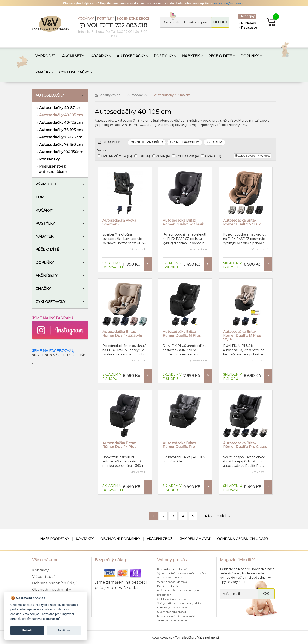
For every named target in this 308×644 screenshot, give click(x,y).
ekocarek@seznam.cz (230, 3)
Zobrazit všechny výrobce (252, 156)
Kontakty (85, 539)
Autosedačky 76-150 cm (61, 145)
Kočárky (44, 210)
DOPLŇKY (250, 56)
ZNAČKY (43, 72)
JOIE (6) (144, 156)
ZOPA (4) (163, 156)
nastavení (53, 619)
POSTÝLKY (105, 19)
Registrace (248, 28)
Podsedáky (49, 159)
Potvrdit (27, 630)
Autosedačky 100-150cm (61, 152)
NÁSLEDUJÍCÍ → (218, 516)
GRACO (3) (213, 156)
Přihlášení (248, 23)
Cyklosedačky (50, 302)
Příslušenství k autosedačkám (53, 169)
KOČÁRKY (86, 19)
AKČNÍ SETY (73, 56)
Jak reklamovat (195, 539)
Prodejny (248, 16)
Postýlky (45, 223)
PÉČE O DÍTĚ (220, 56)
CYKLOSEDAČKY (74, 72)
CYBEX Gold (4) (187, 156)
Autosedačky (50, 95)
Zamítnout (64, 630)
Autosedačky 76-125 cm (61, 137)
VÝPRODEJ (45, 56)
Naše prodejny (55, 539)
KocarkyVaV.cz (107, 95)
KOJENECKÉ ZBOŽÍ (133, 19)
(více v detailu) (139, 249)
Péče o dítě (47, 249)
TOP (40, 197)
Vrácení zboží (160, 539)
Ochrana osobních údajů (242, 539)
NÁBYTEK (191, 56)
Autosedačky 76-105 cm (61, 130)
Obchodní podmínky (120, 539)
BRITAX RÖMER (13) (116, 156)
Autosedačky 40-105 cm (61, 115)
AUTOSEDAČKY (131, 56)
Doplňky (45, 262)
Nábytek (44, 236)
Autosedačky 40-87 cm (60, 108)
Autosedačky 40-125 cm (61, 122)
